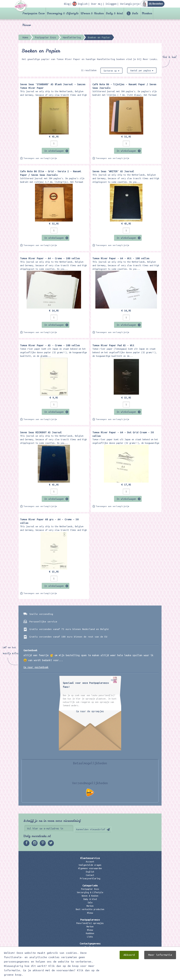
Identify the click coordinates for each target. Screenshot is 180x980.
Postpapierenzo (90, 920)
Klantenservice (90, 858)
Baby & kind (114, 13)
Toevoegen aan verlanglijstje (40, 158)
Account (90, 862)
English (90, 872)
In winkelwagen (54, 151)
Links (90, 937)
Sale (135, 13)
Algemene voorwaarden (90, 868)
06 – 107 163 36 (90, 954)
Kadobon (90, 933)
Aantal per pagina (142, 71)
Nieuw (27, 25)
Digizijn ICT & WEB (148, 976)
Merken (147, 13)
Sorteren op (111, 71)
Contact (90, 875)
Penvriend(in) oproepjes (90, 923)
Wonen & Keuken (92, 13)
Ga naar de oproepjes (90, 711)
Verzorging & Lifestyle (63, 13)
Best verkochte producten (90, 909)
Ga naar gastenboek (36, 667)
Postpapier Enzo (34, 13)
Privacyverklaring (90, 878)
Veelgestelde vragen (90, 865)
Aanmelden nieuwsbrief (91, 829)
